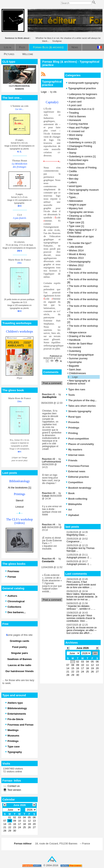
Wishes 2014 (76, 250)
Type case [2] (76, 222)
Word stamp (76, 135)
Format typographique (81, 355)
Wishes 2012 (76, 265)
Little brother (76, 247)
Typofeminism (77, 164)
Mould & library (77, 254)
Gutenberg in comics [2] (82, 142)
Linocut (20, 507)
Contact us (13, 786)
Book (70, 493)
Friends (72, 460)
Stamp (73, 153)
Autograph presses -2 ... (79, 558)
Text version (14, 790)
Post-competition (77, 439)
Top (52, 860)
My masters (74, 450)
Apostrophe (75, 362)
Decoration (75, 269)
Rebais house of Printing (83, 168)
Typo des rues (76, 389)
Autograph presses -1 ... (79, 564)
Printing (72, 433)
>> (95, 653)
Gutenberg (75, 351)
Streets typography (79, 411)
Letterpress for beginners (83, 94)
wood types (75, 186)
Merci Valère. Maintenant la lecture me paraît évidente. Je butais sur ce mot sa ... (82, 597)
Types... (73, 197)
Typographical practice (81, 88)
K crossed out (77, 131)
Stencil (19, 500)
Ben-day (74, 179)
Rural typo (73, 417)
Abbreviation (76, 201)
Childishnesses (77, 373)
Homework (75, 120)
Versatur (74, 175)
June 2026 (83, 648)
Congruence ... (74, 542)
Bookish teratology (78, 488)
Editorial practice (77, 477)
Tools (70, 395)
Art (69, 510)
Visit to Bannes (77, 116)
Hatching (74, 139)
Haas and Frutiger (79, 128)
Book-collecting (76, 499)
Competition (74, 482)
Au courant (75, 347)
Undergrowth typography (82, 83)
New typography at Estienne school (79, 382)
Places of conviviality (80, 444)
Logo (75, 377)
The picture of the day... (81, 400)
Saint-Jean (75, 370)
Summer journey (78, 358)
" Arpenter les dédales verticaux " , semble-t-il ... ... (81, 607)
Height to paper (78, 205)
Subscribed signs (79, 160)
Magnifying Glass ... (77, 535)
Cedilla (73, 171)
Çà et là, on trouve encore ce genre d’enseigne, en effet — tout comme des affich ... (82, 630)
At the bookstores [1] (19, 488)
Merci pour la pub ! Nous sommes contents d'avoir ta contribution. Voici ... (81, 618)
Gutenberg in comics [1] (82, 156)
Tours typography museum (84, 190)
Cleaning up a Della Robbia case (79, 217)
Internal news (75, 455)
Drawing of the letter (80, 336)
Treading (74, 113)
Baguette (74, 366)
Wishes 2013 (76, 258)
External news (76, 471)
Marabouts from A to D (81, 109)
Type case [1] (76, 226)
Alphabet (72, 515)
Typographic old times (81, 212)
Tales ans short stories (81, 406)
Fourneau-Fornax (77, 466)
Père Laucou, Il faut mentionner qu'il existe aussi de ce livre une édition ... (81, 585)
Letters (73, 182)
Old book (74, 193)
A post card (75, 102)
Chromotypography (80, 262)
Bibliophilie (74, 504)
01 (73, 662)
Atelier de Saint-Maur (81, 344)
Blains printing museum (82, 98)
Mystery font (76, 208)
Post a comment (52, 383)
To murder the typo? (80, 243)
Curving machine (78, 124)
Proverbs (72, 422)
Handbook (75, 340)
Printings (72, 428)
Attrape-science (77, 332)
